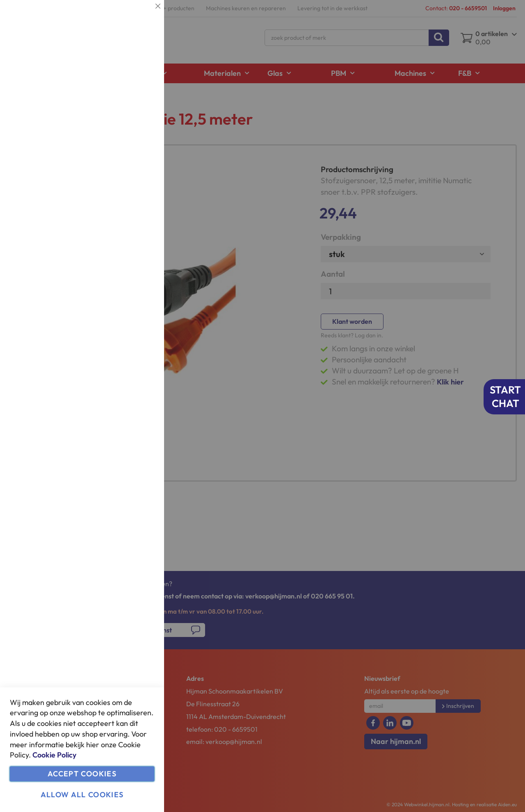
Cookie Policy (54, 755)
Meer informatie (133, 84)
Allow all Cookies (82, 795)
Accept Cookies (82, 774)
